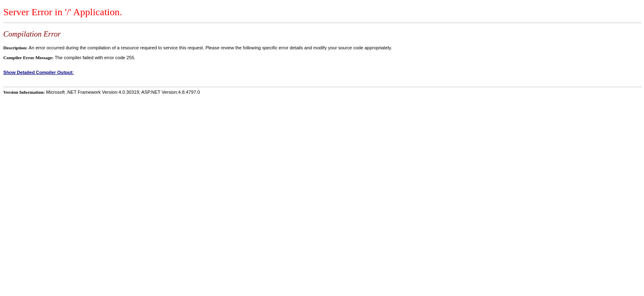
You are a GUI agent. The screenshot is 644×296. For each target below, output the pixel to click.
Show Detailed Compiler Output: (39, 72)
